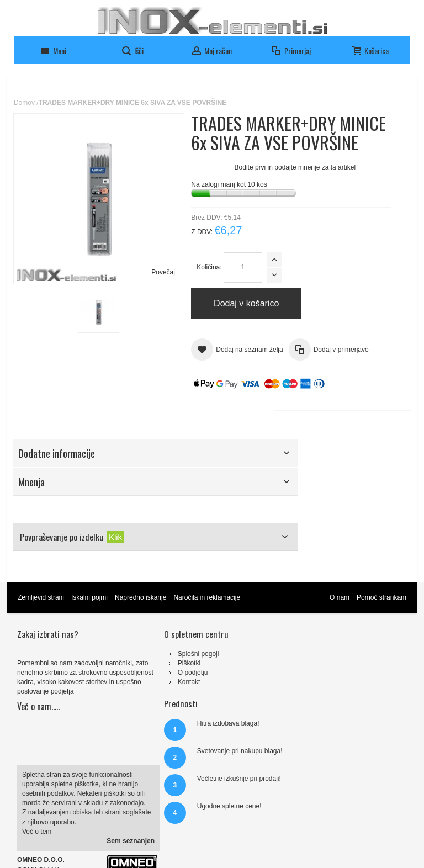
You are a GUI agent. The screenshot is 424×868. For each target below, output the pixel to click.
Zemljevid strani (42, 617)
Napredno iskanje (142, 617)
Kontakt (143, 701)
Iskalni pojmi (91, 617)
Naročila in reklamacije (208, 617)
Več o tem (37, 832)
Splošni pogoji (152, 673)
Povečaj (120, 227)
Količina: (167, 295)
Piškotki (143, 682)
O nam (338, 617)
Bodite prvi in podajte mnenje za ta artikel (210, 195)
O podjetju (147, 692)
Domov (25, 103)
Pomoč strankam (380, 617)
